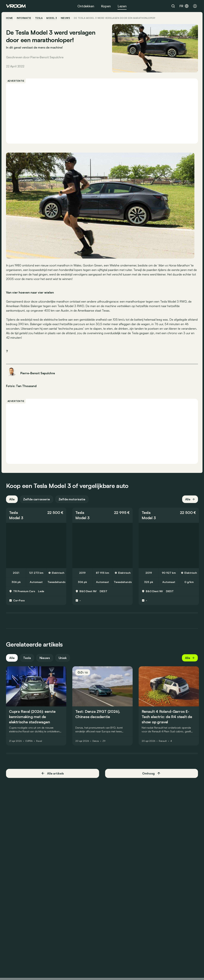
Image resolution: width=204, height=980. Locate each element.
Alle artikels (52, 773)
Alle (12, 499)
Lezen (122, 6)
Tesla (39, 18)
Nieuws (45, 658)
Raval (39, 741)
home (10, 18)
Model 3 (52, 18)
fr (184, 6)
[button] (36, 515)
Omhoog (151, 773)
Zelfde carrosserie (36, 499)
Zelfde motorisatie (72, 499)
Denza (96, 741)
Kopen (106, 6)
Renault (163, 741)
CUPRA (29, 741)
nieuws (66, 18)
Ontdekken (86, 6)
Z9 (104, 741)
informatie (24, 18)
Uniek (63, 658)
